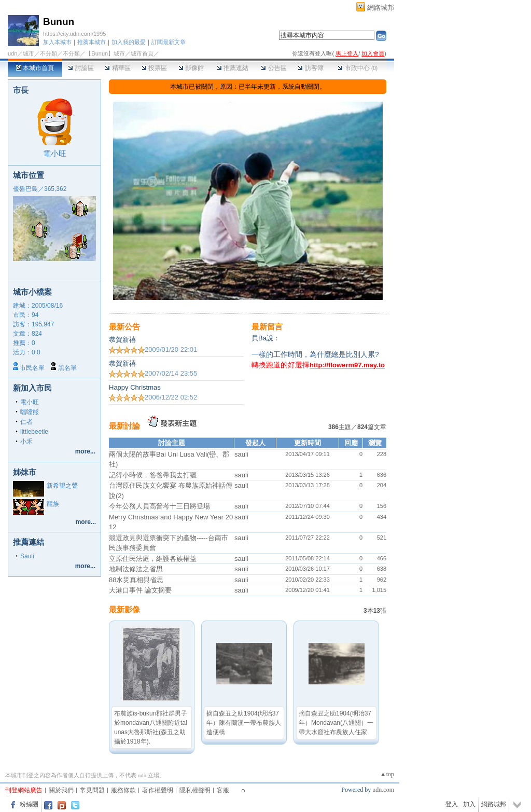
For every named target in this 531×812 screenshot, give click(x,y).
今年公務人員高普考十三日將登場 (159, 506)
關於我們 (61, 790)
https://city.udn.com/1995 (74, 34)
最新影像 (124, 609)
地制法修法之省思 (136, 569)
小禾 (26, 442)
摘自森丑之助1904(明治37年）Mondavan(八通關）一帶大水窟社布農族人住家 (336, 723)
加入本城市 (57, 42)
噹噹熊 (30, 412)
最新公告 (124, 327)
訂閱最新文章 (169, 42)
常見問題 (92, 790)
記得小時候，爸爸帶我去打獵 (153, 475)
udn (12, 53)
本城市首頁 (35, 68)
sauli (241, 454)
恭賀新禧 (122, 340)
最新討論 (124, 426)
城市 (29, 53)
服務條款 (123, 790)
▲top (387, 774)
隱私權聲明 (195, 790)
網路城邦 (381, 8)
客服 (223, 790)
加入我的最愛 (129, 42)
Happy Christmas (135, 387)
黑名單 (67, 368)
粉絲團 (29, 804)
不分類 (48, 53)
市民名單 (32, 368)
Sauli (27, 556)
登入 (452, 804)
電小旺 (55, 153)
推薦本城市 (92, 42)
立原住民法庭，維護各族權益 (153, 559)
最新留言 (267, 327)
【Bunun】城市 (105, 53)
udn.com (383, 790)
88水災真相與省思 (136, 580)
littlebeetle (34, 432)
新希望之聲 (62, 486)
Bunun (59, 22)
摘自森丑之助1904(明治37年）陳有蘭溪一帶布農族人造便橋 (244, 723)
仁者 (26, 422)
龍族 (53, 504)
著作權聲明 (158, 790)
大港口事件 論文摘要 (140, 590)
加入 (469, 804)
